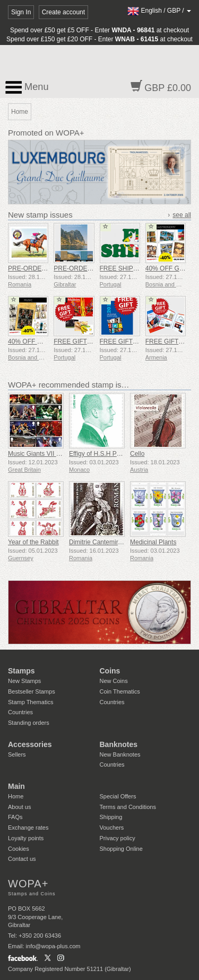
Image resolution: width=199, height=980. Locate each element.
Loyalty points (26, 838)
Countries (20, 712)
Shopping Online (121, 849)
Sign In (21, 12)
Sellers (17, 754)
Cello (137, 454)
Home (16, 796)
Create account (63, 12)
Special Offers (118, 796)
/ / (159, 11)
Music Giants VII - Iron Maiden (51, 454)
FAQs (15, 817)
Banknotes (119, 744)
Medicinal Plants (153, 542)
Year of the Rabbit (33, 542)
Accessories (30, 744)
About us (19, 807)
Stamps (21, 671)
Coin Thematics (120, 691)
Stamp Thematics (31, 702)
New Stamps (24, 681)
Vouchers (112, 828)
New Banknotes (120, 754)
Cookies (19, 849)
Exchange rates (28, 828)
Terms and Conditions (128, 807)
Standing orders (29, 723)
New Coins (114, 681)
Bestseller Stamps (32, 691)
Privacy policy (118, 838)
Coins (110, 671)
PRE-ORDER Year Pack (88, 268)
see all (182, 215)
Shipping (111, 817)
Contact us (22, 859)
